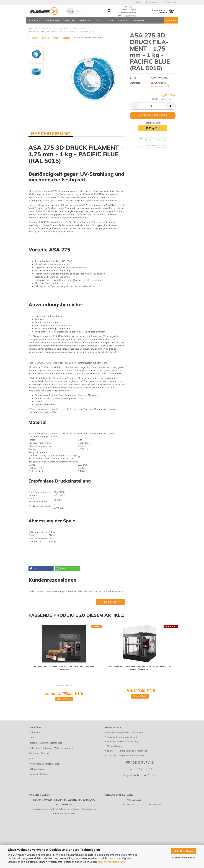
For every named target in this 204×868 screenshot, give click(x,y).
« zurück (45, 38)
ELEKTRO (70, 20)
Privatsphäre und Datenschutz (44, 764)
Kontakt (32, 738)
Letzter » (67, 38)
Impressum (34, 732)
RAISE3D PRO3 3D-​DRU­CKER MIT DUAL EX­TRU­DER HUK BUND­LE (64, 668)
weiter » (56, 38)
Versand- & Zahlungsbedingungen (45, 743)
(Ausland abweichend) (160, 86)
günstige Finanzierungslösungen (123, 737)
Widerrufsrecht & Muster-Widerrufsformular (51, 748)
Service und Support (39, 753)
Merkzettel (170, 2)
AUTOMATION (105, 20)
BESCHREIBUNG (51, 133)
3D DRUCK (123, 20)
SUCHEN (171, 20)
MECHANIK (86, 20)
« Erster (34, 38)
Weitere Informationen (184, 858)
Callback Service (37, 769)
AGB (31, 759)
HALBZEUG (35, 20)
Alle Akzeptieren (184, 851)
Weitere (139, 20)
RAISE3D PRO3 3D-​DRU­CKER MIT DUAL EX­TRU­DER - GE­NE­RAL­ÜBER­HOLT (140, 668)
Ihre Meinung (110, 602)
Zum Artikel (64, 699)
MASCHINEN (53, 20)
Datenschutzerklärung (112, 862)
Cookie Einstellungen (39, 774)
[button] (41, 569)
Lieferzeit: (135, 83)
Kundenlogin (152, 2)
